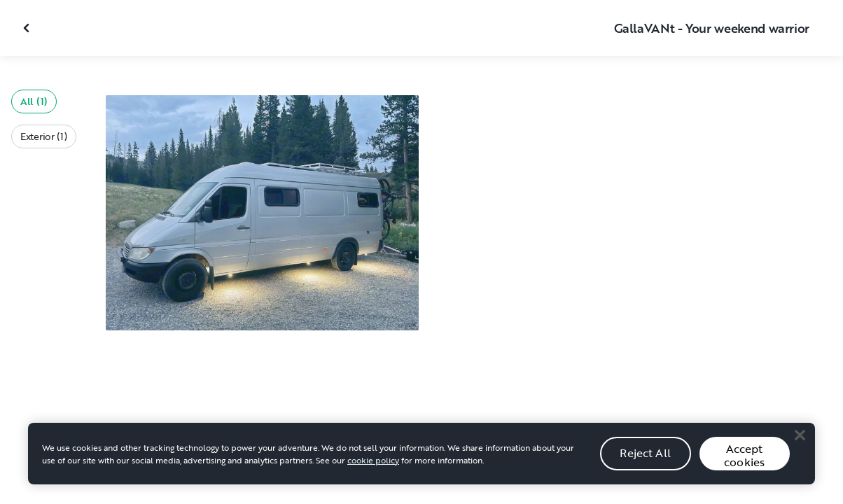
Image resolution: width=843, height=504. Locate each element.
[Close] (800, 442)
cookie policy (373, 467)
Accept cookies (744, 462)
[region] (421, 461)
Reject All (645, 461)
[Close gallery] (28, 28)
